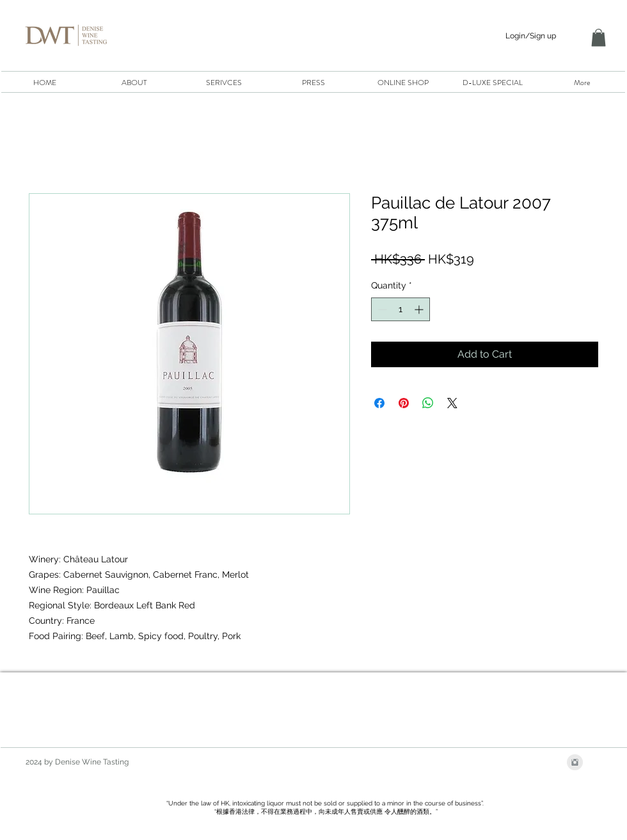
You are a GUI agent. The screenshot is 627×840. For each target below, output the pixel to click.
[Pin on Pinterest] (404, 403)
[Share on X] (452, 403)
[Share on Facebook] (379, 403)
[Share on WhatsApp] (428, 403)
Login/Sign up (531, 36)
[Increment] (420, 309)
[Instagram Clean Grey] (575, 762)
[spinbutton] (401, 309)
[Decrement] (381, 309)
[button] (599, 37)
